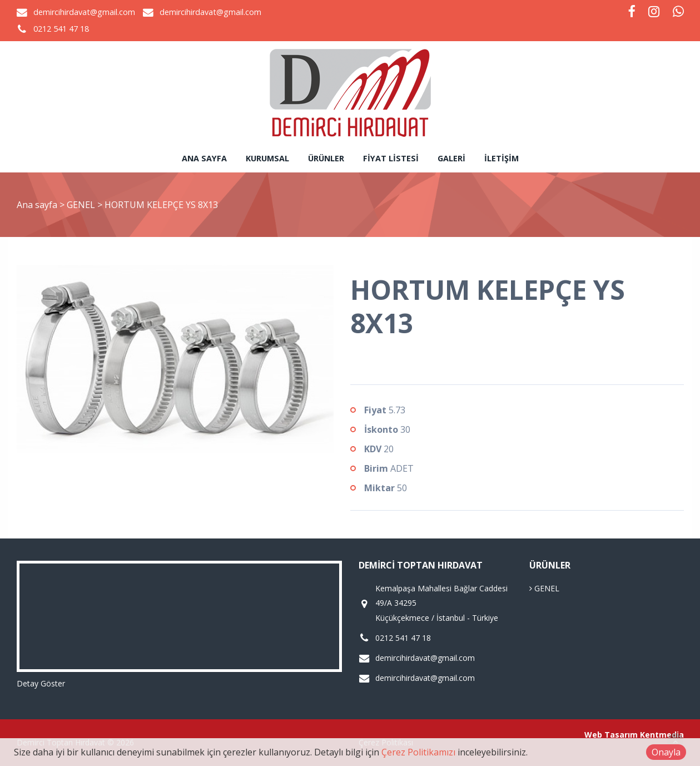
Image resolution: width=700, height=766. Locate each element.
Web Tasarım (611, 735)
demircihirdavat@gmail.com (84, 12)
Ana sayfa (204, 158)
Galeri (451, 158)
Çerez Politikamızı (418, 752)
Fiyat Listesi (391, 158)
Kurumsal (267, 158)
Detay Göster (41, 683)
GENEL (82, 205)
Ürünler (326, 158)
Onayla (666, 752)
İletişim (502, 158)
